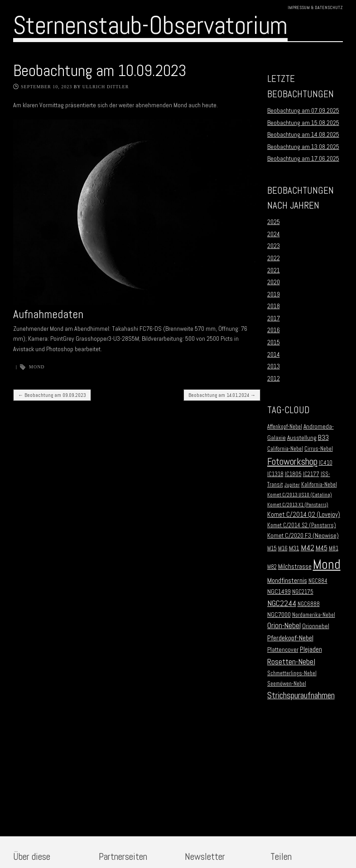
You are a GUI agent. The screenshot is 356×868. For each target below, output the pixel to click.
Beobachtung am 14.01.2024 (222, 395)
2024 (274, 234)
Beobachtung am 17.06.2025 (303, 158)
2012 (274, 378)
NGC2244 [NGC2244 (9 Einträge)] (282, 603)
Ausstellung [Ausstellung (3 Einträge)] (302, 438)
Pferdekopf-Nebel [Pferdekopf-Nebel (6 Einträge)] (290, 638)
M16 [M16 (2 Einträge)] (283, 548)
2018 (274, 306)
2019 (274, 294)
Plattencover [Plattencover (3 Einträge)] (283, 650)
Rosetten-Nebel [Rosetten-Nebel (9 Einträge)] (291, 662)
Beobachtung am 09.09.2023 (52, 395)
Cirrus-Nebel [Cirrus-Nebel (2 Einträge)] (319, 449)
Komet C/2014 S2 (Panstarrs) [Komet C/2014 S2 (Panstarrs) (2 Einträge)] (302, 525)
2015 (274, 342)
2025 (274, 222)
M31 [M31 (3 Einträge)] (294, 548)
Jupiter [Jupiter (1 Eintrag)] (292, 485)
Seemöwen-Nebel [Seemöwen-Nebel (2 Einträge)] (287, 684)
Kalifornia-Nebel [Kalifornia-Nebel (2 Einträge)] (319, 485)
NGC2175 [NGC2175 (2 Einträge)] (303, 592)
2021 (274, 270)
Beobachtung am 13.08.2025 (303, 147)
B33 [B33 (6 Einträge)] (323, 437)
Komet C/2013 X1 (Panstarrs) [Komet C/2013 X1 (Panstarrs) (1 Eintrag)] (298, 505)
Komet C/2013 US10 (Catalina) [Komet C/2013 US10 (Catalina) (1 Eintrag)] (300, 495)
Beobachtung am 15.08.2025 (303, 123)
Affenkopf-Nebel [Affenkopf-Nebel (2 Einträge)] (285, 427)
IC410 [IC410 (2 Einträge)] (326, 463)
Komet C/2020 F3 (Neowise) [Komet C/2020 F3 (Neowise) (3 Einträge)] (303, 536)
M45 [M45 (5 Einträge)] (322, 548)
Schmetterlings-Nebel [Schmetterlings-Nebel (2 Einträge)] (292, 673)
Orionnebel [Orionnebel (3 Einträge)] (316, 626)
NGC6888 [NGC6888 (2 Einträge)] (309, 604)
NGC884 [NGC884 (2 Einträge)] (318, 581)
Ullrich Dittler (106, 87)
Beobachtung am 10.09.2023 (100, 71)
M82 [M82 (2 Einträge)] (272, 567)
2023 (274, 246)
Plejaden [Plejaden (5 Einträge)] (311, 649)
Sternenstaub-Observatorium (150, 25)
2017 (274, 318)
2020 (274, 282)
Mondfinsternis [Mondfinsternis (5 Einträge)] (287, 581)
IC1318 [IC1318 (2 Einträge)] (275, 474)
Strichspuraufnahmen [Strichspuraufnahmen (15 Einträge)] (301, 695)
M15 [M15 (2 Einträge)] (272, 548)
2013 (274, 366)
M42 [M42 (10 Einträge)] (308, 547)
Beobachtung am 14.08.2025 (303, 134)
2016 (274, 330)
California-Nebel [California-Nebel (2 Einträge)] (285, 449)
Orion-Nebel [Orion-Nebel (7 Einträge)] (284, 626)
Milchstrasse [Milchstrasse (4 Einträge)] (295, 567)
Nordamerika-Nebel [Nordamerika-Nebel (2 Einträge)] (314, 615)
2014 (274, 354)
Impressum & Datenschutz (315, 7)
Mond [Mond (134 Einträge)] (327, 564)
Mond (37, 367)
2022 (274, 258)
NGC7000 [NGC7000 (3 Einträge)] (279, 615)
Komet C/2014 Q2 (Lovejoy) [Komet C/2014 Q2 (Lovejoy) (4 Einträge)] (304, 515)
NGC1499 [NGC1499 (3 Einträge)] (279, 592)
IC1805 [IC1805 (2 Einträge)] (293, 474)
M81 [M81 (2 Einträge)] (334, 548)
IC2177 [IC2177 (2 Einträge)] (311, 474)
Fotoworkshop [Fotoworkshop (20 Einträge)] (292, 461)
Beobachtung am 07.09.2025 (303, 110)
